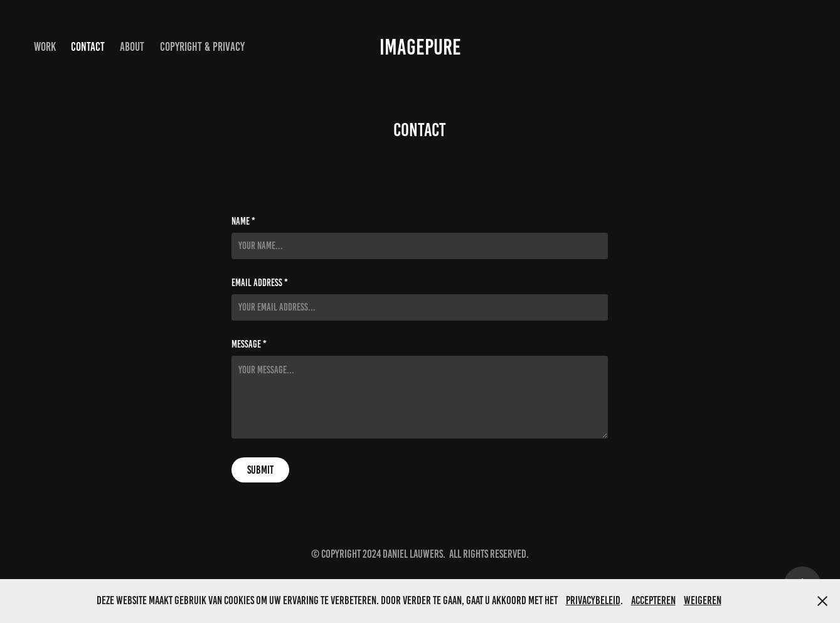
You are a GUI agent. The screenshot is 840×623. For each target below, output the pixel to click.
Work (45, 47)
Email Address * (260, 283)
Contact (88, 47)
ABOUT (132, 47)
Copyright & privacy (202, 47)
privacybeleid (593, 600)
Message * (249, 344)
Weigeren (703, 600)
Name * (243, 221)
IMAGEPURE (420, 47)
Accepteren (653, 600)
